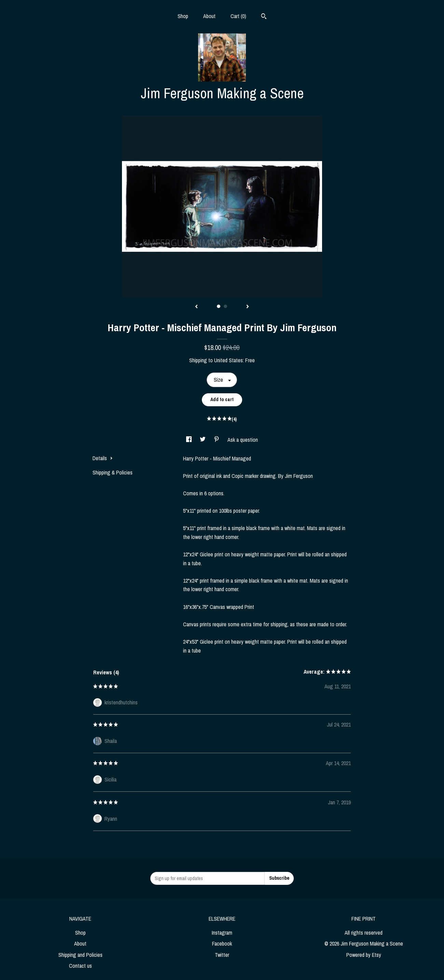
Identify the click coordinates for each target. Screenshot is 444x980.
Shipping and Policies (80, 955)
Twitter (222, 955)
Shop (183, 16)
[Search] (264, 17)
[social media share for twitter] (203, 440)
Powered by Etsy (364, 955)
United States (228, 360)
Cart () (238, 16)
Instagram (222, 933)
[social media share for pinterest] (217, 440)
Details (103, 458)
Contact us (80, 966)
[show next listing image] (248, 307)
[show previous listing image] (196, 307)
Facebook (222, 944)
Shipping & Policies (113, 472)
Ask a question (243, 440)
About (209, 16)
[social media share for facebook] (190, 440)
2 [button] (225, 306)
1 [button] (219, 306)
